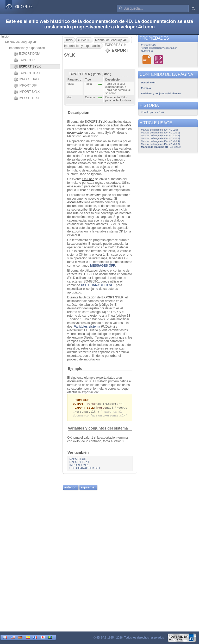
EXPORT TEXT (27, 73)
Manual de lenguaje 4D (21, 42)
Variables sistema (87, 327)
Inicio (5, 36)
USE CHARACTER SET (98, 285)
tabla (128, 125)
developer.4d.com (135, 27)
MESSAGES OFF (102, 266)
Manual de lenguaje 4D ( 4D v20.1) (161, 133)
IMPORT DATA (27, 79)
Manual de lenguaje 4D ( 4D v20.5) (161, 144)
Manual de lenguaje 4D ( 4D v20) (160, 130)
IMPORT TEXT (27, 98)
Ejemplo (75, 369)
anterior (70, 489)
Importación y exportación (27, 48)
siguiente (87, 489)
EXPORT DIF (26, 60)
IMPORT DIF (25, 86)
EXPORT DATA (27, 54)
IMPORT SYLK (27, 92)
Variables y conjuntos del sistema (98, 430)
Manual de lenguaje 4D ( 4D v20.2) (161, 135)
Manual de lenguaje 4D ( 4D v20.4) (161, 141)
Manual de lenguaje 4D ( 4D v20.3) (161, 138)
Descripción (78, 113)
